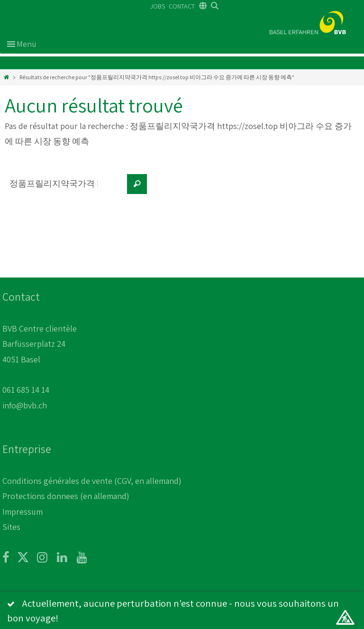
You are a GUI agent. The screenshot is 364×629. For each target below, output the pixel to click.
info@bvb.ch (25, 405)
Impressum (23, 512)
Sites (11, 527)
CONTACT (182, 6)
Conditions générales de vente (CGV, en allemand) (92, 481)
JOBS (158, 6)
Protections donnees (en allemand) (66, 496)
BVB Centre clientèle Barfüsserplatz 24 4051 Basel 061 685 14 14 (40, 359)
